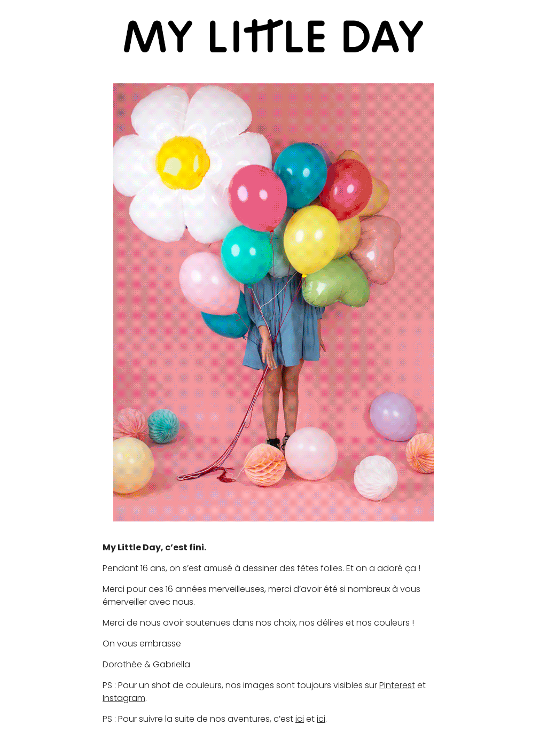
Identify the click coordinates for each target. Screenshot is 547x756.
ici (300, 719)
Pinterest (397, 685)
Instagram (124, 698)
